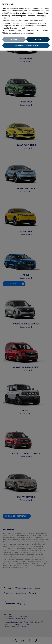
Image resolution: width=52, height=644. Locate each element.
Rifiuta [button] (14, 39)
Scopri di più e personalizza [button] (26, 45)
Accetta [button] (38, 39)
